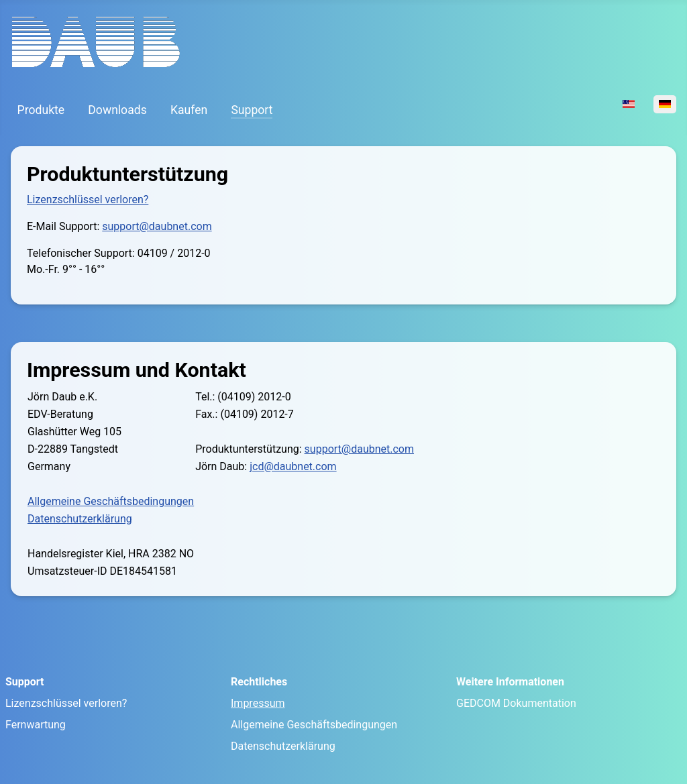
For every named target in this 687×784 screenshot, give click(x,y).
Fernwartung (36, 725)
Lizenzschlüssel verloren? (88, 200)
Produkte (41, 110)
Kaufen (189, 110)
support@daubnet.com (157, 226)
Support (252, 110)
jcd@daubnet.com (293, 466)
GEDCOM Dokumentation (516, 703)
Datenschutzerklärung (80, 519)
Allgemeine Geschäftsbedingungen (111, 501)
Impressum (258, 703)
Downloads (117, 110)
